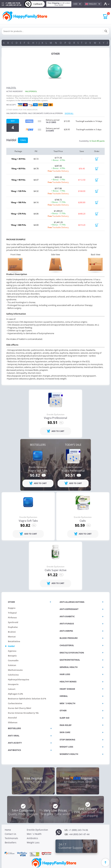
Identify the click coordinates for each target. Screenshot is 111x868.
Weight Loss (33, 842)
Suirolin (48, 113)
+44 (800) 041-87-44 (13, 5)
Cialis (83, 521)
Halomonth (12, 113)
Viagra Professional (55, 418)
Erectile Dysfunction (56, 415)
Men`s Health (34, 834)
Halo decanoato (36, 113)
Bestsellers (11, 842)
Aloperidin (58, 113)
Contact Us (10, 834)
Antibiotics (32, 838)
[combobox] (77, 4)
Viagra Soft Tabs (38, 471)
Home (8, 830)
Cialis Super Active (56, 570)
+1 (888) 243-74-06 (13, 3)
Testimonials (11, 838)
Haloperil (23, 113)
